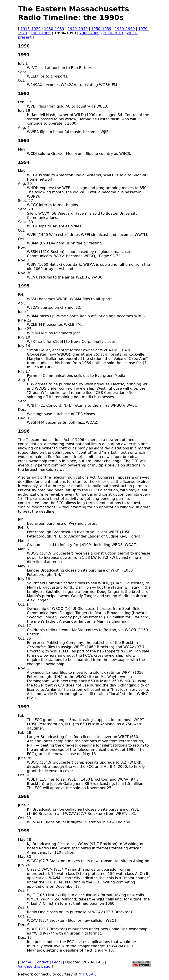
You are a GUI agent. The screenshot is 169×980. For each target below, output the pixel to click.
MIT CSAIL (88, 974)
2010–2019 (113, 33)
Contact (42, 962)
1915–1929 (30, 29)
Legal (57, 962)
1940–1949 (78, 29)
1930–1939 (54, 29)
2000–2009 (89, 33)
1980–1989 (41, 33)
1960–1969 (125, 29)
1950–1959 (101, 29)
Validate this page (34, 966)
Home (26, 962)
